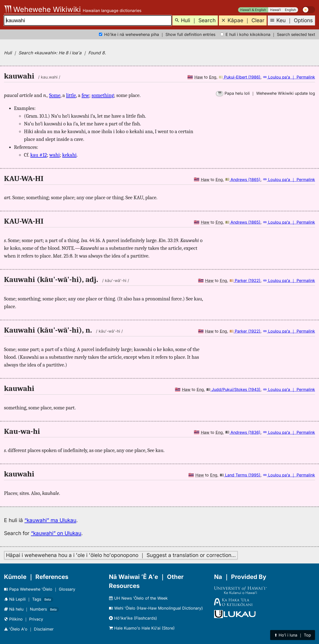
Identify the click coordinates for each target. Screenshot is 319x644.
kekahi (70, 155)
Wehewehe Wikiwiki (42, 9)
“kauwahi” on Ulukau (56, 533)
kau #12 (39, 155)
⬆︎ (293, 635)
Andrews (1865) (243, 180)
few (85, 95)
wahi (55, 155)
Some (55, 95)
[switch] (309, 10)
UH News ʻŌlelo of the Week (138, 598)
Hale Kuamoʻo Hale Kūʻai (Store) (142, 628)
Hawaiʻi (276, 10)
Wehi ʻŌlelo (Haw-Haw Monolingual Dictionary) (156, 608)
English (290, 10)
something (103, 95)
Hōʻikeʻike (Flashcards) (133, 618)
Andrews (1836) (243, 432)
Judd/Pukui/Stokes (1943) (233, 389)
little (71, 95)
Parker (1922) (245, 280)
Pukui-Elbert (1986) (240, 77)
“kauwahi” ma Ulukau (50, 520)
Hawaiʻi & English (253, 10)
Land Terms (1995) (240, 475)
